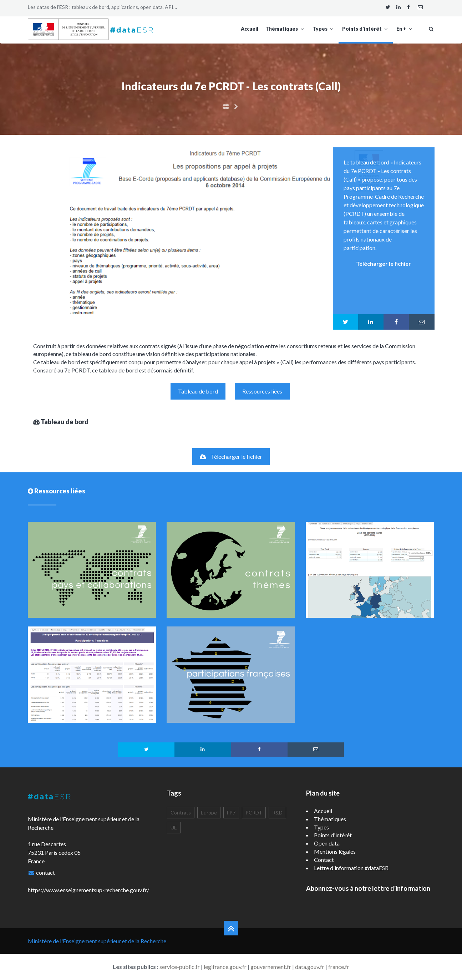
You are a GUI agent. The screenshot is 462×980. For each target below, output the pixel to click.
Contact (324, 860)
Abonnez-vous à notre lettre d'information (368, 888)
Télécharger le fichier (231, 456)
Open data (327, 843)
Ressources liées (262, 391)
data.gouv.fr (310, 967)
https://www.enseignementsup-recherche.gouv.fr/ (88, 890)
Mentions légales (335, 851)
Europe (209, 813)
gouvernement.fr (271, 967)
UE (174, 827)
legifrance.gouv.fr (225, 967)
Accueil (250, 29)
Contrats (181, 813)
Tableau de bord (198, 391)
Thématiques (285, 29)
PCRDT (254, 813)
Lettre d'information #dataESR (351, 868)
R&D (277, 813)
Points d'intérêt (366, 29)
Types (324, 29)
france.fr (339, 967)
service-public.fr (180, 967)
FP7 (231, 813)
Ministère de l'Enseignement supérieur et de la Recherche (97, 941)
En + (405, 29)
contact (45, 872)
